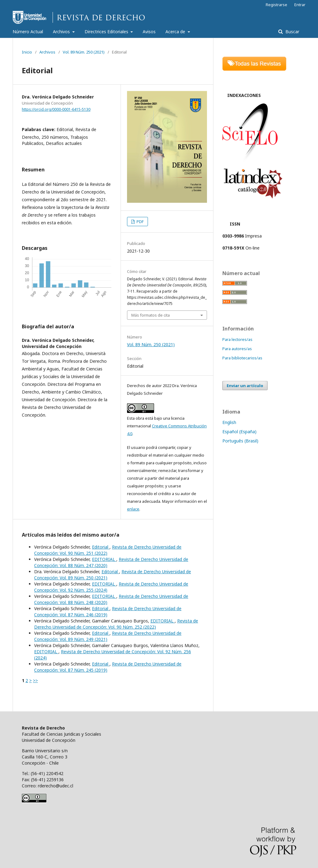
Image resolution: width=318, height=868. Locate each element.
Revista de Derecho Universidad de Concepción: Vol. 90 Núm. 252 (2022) (116, 624)
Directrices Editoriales (107, 32)
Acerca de (176, 32)
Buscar (292, 32)
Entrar (300, 5)
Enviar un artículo (245, 386)
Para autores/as (237, 349)
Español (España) (239, 432)
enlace (133, 509)
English (229, 422)
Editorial (101, 547)
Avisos (149, 32)
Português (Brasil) (240, 441)
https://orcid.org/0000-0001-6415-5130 (56, 109)
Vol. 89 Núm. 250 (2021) (84, 52)
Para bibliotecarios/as (242, 358)
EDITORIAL (104, 559)
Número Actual (28, 32)
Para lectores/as (237, 339)
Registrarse (276, 5)
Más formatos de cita (151, 315)
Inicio (27, 52)
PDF (140, 222)
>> (35, 680)
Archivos (62, 32)
